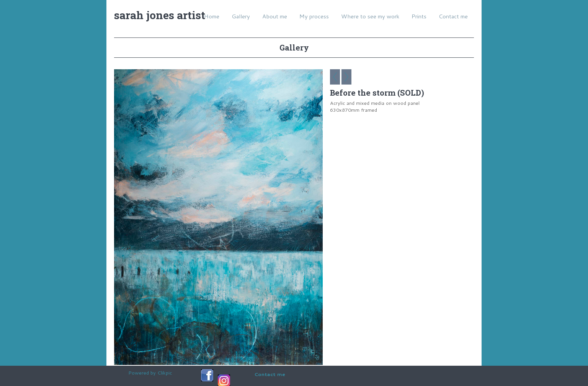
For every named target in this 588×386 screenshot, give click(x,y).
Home (212, 16)
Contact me (453, 16)
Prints (419, 16)
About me (275, 16)
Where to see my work (370, 16)
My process (314, 16)
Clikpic (165, 373)
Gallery (241, 16)
